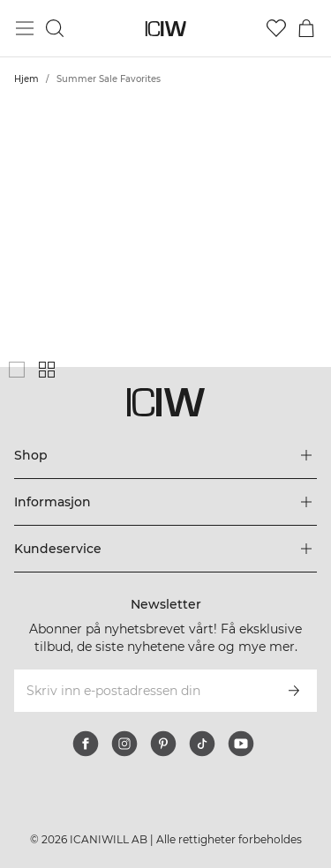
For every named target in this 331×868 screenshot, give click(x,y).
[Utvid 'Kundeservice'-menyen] (165, 549)
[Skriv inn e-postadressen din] (142, 691)
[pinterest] (163, 744)
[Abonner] (294, 691)
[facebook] (86, 744)
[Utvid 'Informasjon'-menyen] (165, 502)
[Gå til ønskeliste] (276, 28)
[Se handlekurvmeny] (306, 28)
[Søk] (55, 28)
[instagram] (124, 744)
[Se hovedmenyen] (25, 28)
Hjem (26, 79)
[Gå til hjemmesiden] (165, 29)
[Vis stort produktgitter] (17, 370)
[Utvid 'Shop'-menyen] (165, 455)
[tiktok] (202, 744)
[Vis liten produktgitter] (47, 370)
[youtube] (241, 744)
